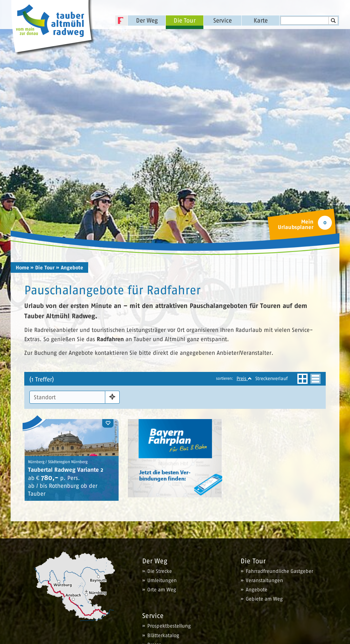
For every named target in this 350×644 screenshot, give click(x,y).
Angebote (257, 589)
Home (22, 268)
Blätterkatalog (163, 635)
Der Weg (147, 21)
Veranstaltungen (264, 580)
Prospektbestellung (169, 626)
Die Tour (185, 21)
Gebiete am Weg (264, 599)
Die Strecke (160, 571)
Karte (261, 21)
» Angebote (70, 268)
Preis (244, 378)
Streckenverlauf (272, 378)
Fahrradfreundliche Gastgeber (279, 571)
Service (223, 21)
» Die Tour (43, 268)
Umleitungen (162, 580)
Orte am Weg (162, 589)
